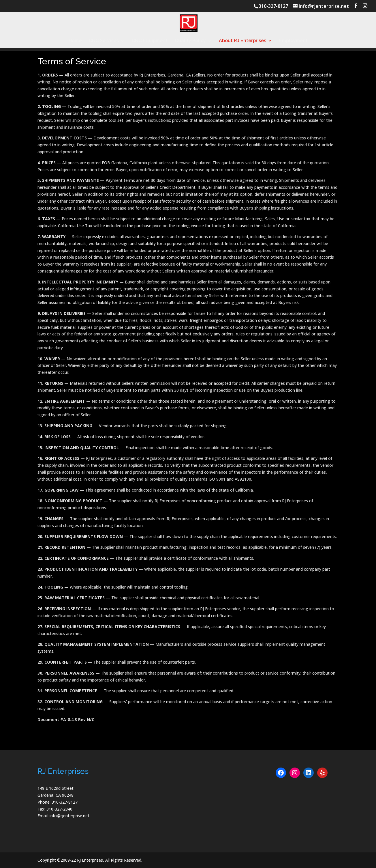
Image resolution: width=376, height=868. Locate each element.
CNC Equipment (150, 41)
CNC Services (104, 41)
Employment (293, 41)
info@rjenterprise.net (69, 816)
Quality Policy (190, 41)
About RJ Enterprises (242, 41)
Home (75, 41)
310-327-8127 (273, 6)
